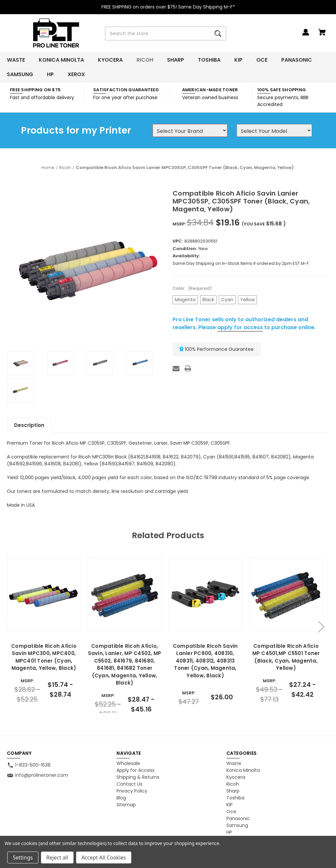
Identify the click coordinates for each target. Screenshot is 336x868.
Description (29, 425)
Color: (192, 288)
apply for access (240, 327)
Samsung (20, 74)
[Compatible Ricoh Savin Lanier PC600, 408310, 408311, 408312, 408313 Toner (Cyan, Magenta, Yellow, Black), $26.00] (205, 594)
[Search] (218, 33)
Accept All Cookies (104, 857)
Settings (23, 857)
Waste (16, 60)
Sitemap (126, 805)
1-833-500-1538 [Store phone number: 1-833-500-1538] (33, 765)
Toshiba (209, 60)
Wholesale (128, 763)
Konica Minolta (61, 60)
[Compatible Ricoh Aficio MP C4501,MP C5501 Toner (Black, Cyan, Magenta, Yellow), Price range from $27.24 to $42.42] (286, 594)
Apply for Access (136, 770)
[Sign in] (306, 35)
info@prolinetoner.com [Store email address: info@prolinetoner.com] (42, 775)
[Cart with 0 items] (322, 35)
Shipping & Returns (138, 777)
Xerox (76, 74)
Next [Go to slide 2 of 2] (321, 627)
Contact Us (129, 784)
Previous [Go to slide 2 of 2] (9, 627)
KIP (238, 60)
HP (50, 74)
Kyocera (110, 60)
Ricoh (145, 60)
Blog (121, 798)
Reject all (57, 857)
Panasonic (297, 60)
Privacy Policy (132, 791)
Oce (262, 60)
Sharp (176, 60)
